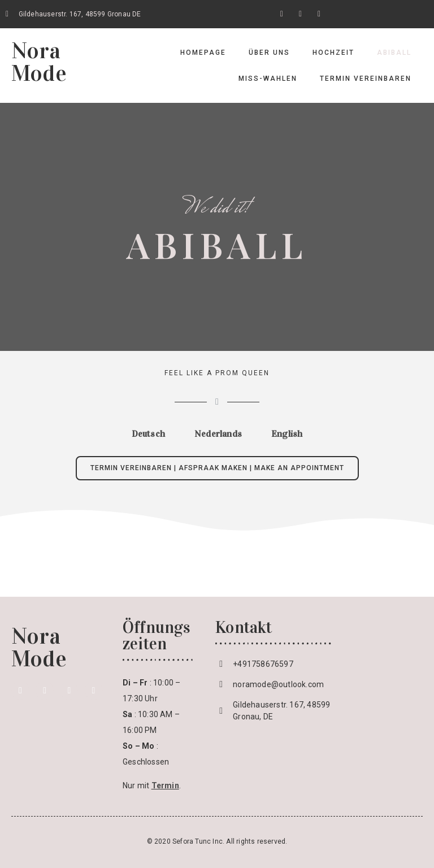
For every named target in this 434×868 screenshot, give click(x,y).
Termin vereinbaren (366, 79)
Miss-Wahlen (268, 79)
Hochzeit (333, 53)
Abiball (394, 53)
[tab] (148, 434)
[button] (217, 468)
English (287, 434)
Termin (165, 785)
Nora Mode (39, 62)
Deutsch (148, 434)
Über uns (269, 53)
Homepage (203, 53)
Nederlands (218, 434)
